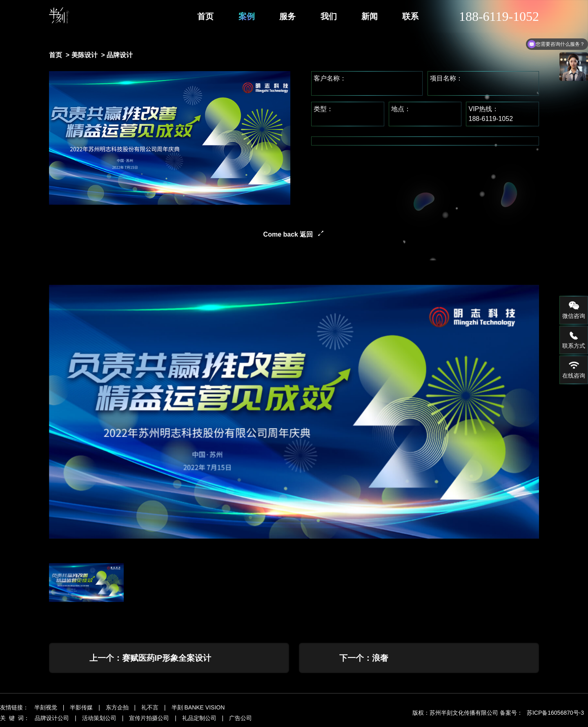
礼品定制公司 (199, 720)
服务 (287, 16)
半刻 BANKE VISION (198, 710)
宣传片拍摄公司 (149, 720)
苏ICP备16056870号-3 (555, 715)
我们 (329, 16)
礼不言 (150, 710)
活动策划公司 (99, 720)
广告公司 (241, 720)
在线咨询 (574, 369)
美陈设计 (85, 55)
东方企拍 (117, 710)
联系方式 (574, 340)
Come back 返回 (288, 234)
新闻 (370, 16)
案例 (247, 16)
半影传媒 (81, 710)
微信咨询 (574, 310)
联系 (410, 16)
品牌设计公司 (52, 720)
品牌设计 (120, 55)
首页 (205, 16)
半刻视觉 (46, 710)
